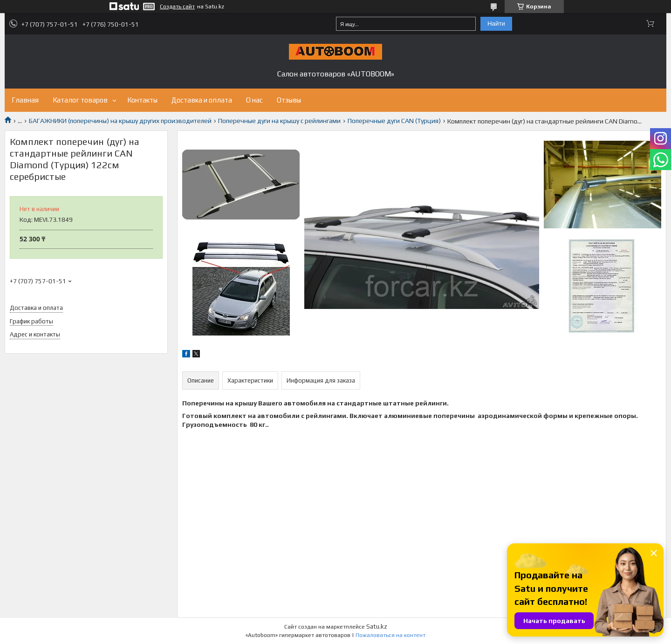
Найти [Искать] (496, 24)
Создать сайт (177, 7)
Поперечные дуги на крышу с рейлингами (279, 121)
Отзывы (289, 100)
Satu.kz (377, 627)
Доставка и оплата (202, 100)
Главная (25, 100)
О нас (254, 100)
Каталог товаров (80, 100)
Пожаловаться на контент (390, 635)
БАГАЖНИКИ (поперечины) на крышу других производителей (120, 121)
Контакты (142, 100)
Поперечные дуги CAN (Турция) (394, 121)
